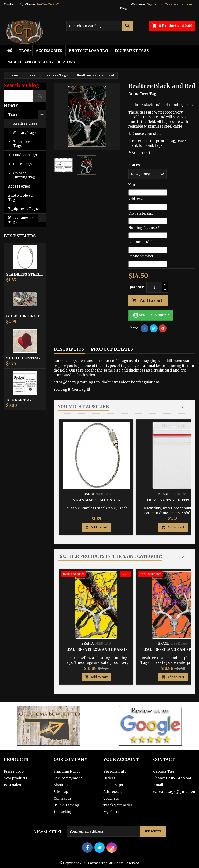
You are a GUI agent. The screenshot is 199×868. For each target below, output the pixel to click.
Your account (121, 759)
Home (11, 106)
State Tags (22, 164)
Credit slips (113, 785)
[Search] (99, 26)
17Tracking (63, 812)
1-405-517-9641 (48, 4)
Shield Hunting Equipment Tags (25, 358)
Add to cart (147, 300)
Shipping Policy (67, 771)
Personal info (115, 771)
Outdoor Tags (25, 155)
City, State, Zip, (141, 213)
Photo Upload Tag (88, 51)
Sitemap (61, 792)
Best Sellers (20, 236)
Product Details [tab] (112, 349)
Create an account (180, 4)
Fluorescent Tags (23, 144)
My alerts (111, 812)
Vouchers (111, 799)
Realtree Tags (25, 124)
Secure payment (68, 778)
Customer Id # (140, 242)
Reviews (66, 62)
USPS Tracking (66, 805)
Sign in (153, 4)
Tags (24, 51)
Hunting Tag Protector (173, 500)
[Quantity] (154, 287)
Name (133, 185)
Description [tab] (69, 349)
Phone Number (141, 256)
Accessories (49, 51)
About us (61, 785)
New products (16, 778)
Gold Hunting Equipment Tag (25, 316)
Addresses (112, 792)
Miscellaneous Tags (29, 62)
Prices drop (14, 771)
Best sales (12, 785)
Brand (134, 94)
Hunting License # (144, 228)
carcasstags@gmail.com (176, 792)
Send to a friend (151, 315)
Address (135, 199)
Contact (10, 4)
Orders (109, 778)
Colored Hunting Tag (24, 175)
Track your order (118, 805)
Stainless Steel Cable (25, 274)
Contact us (63, 799)
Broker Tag (19, 400)
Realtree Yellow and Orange (96, 650)
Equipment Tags (132, 51)
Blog (124, 8)
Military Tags (25, 133)
